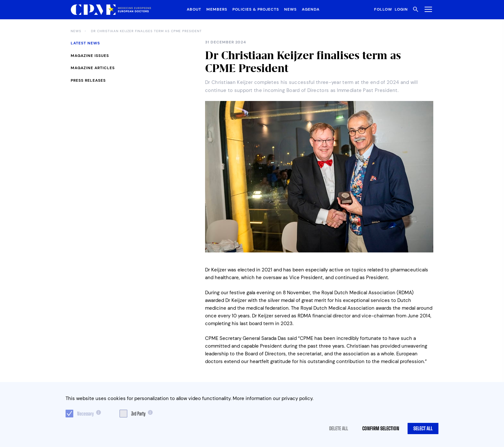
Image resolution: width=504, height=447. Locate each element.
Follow (383, 9)
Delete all (339, 428)
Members (217, 9)
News (290, 9)
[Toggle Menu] (427, 9)
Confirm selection (381, 428)
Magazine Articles (93, 68)
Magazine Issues (90, 56)
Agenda (311, 9)
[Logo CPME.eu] (111, 10)
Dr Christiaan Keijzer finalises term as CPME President (146, 31)
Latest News (85, 43)
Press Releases (88, 80)
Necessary (85, 414)
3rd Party (138, 414)
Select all (423, 428)
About (194, 9)
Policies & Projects (256, 9)
